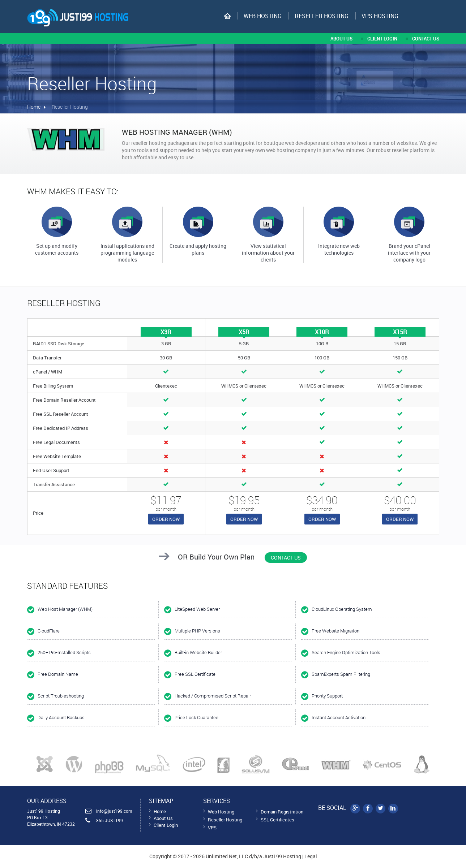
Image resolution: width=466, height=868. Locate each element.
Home (34, 107)
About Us (163, 818)
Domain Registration (282, 812)
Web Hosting (263, 16)
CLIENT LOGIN (382, 39)
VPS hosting (380, 16)
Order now (166, 519)
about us (341, 39)
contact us (426, 39)
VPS (212, 828)
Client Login (166, 825)
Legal (311, 856)
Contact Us (286, 558)
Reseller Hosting (322, 16)
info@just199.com (114, 811)
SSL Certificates (277, 820)
